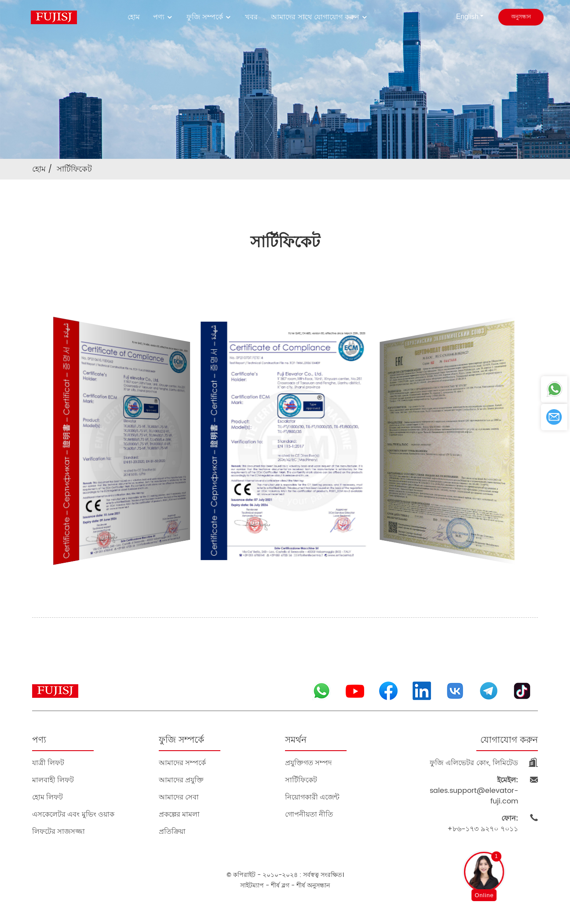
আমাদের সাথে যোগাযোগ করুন (320, 17)
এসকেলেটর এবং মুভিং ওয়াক (73, 814)
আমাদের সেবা (179, 797)
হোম (134, 17)
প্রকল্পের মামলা (179, 814)
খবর (251, 17)
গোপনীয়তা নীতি (309, 814)
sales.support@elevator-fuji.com (474, 791)
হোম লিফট (47, 797)
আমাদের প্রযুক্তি (181, 780)
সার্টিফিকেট (74, 169)
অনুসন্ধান (521, 17)
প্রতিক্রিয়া (172, 831)
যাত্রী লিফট (48, 763)
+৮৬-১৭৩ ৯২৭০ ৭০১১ (483, 824)
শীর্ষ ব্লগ (280, 885)
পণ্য (163, 17)
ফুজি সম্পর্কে (209, 17)
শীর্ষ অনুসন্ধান (313, 885)
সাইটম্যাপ (252, 885)
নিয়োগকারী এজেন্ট (312, 797)
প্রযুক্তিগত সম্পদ (308, 763)
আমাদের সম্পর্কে (182, 763)
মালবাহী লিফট (53, 780)
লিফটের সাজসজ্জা (58, 831)
